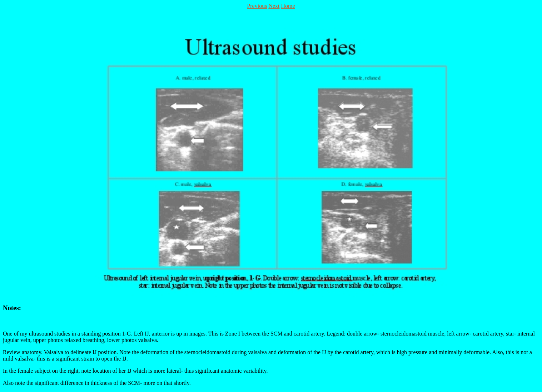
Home (288, 6)
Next (274, 6)
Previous (257, 6)
